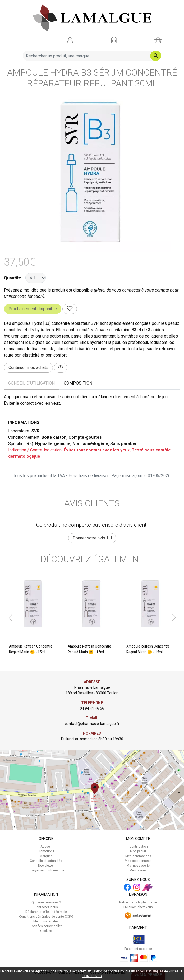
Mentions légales (46, 921)
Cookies (46, 931)
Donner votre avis (92, 538)
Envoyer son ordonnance (46, 870)
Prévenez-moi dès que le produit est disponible (48, 290)
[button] (10, 618)
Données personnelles (46, 926)
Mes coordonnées (138, 861)
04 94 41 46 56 (92, 708)
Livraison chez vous (138, 907)
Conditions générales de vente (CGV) (46, 917)
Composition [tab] (78, 383)
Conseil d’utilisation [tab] (31, 383)
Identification (138, 847)
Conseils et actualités (46, 861)
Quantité (13, 278)
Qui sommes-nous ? (46, 902)
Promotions (46, 851)
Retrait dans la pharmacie (138, 902)
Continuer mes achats (28, 367)
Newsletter (46, 866)
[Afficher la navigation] (26, 40)
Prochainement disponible (33, 309)
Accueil (46, 847)
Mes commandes (138, 856)
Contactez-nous (46, 907)
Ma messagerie (138, 866)
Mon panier (138, 851)
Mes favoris (138, 870)
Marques (46, 856)
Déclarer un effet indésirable (46, 912)
